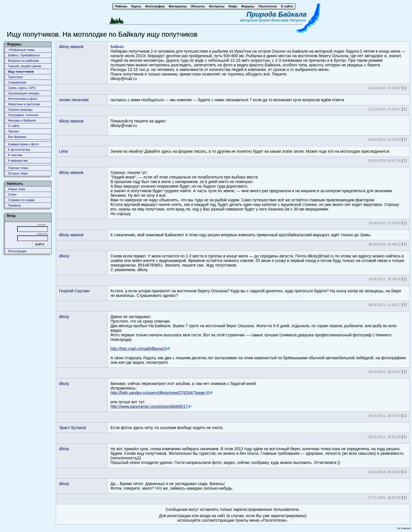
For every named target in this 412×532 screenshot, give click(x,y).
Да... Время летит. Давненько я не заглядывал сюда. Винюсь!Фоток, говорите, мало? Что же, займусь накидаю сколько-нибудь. (172, 486)
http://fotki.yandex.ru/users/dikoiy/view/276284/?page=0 (160, 393)
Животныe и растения (24, 104)
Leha (63, 151)
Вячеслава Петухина (288, 20)
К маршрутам (18, 160)
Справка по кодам (21, 200)
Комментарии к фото (23, 144)
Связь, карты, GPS (22, 88)
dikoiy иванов (71, 47)
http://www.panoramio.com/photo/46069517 (149, 406)
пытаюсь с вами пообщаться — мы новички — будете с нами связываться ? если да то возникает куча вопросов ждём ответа (227, 100)
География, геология (23, 115)
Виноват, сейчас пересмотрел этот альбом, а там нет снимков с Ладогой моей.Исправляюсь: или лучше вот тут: (184, 395)
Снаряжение (17, 82)
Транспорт (16, 77)
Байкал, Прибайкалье (24, 55)
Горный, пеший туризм (24, 66)
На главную (404, 528)
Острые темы (18, 173)
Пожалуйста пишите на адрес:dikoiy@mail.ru (139, 123)
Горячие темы (18, 168)
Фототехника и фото (23, 99)
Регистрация (17, 251)
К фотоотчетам (19, 150)
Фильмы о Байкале (22, 120)
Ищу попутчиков (21, 72)
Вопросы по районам (23, 61)
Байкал (117, 47)
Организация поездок (24, 93)
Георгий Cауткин (74, 291)
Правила (14, 205)
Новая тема (17, 189)
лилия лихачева (74, 100)
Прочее (13, 131)
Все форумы (17, 137)
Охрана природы (20, 110)
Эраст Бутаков (72, 428)
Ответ (12, 194)
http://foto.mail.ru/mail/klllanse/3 (138, 349)
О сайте (14, 126)
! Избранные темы (21, 50)
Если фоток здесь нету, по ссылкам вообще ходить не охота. (167, 428)
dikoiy (64, 256)
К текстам (15, 155)
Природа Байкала (277, 14)
